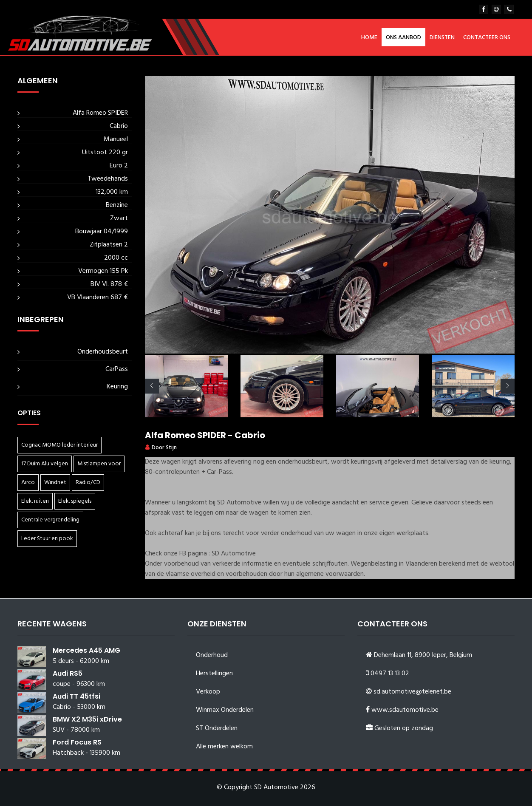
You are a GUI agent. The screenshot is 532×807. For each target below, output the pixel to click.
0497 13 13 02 (390, 675)
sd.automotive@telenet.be (412, 693)
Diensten (442, 38)
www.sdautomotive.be (405, 711)
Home (369, 38)
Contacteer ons (487, 38)
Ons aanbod (403, 38)
